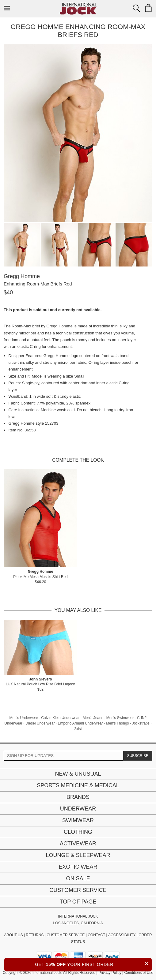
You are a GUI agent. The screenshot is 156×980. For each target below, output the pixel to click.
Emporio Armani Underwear (80, 723)
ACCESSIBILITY (122, 935)
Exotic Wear (78, 867)
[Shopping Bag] (148, 8)
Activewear (78, 844)
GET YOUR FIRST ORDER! (93, 964)
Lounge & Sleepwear (78, 855)
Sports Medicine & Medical (78, 785)
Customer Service (78, 890)
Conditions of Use (139, 973)
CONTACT (96, 935)
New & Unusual (78, 774)
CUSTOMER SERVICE (66, 935)
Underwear (78, 809)
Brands (78, 797)
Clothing (78, 832)
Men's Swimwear (120, 718)
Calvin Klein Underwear (60, 718)
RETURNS (35, 935)
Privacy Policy (110, 973)
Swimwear (78, 820)
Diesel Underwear (40, 723)
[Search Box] (136, 8)
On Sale (78, 878)
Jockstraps (141, 723)
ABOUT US (13, 935)
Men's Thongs (118, 723)
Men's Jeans (93, 718)
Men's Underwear (24, 718)
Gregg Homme (22, 276)
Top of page (78, 902)
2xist (78, 729)
